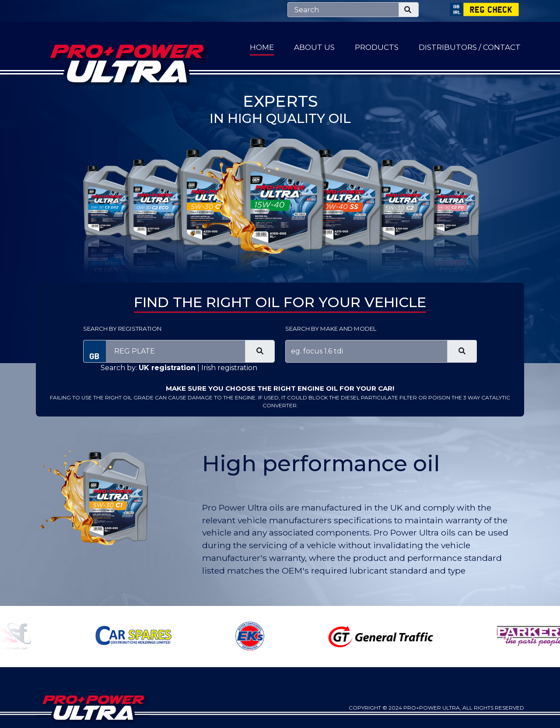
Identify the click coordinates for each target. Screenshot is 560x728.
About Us (314, 47)
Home (262, 47)
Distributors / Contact (470, 47)
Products (377, 47)
